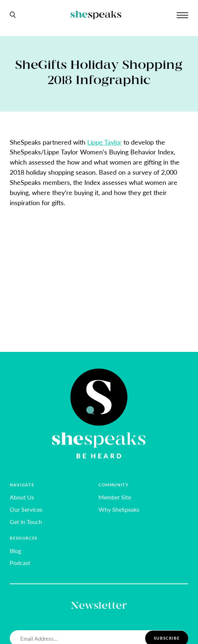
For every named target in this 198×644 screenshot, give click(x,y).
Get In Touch (26, 522)
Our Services (26, 509)
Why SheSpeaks (119, 509)
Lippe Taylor (104, 142)
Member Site (115, 497)
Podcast (20, 563)
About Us (22, 497)
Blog (15, 551)
